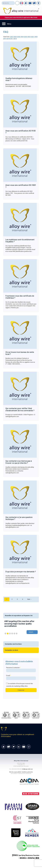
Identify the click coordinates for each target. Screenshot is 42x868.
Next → (30, 599)
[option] (21, 627)
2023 (26, 37)
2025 (19, 37)
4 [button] (12, 634)
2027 (12, 37)
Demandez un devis (12, 650)
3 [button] (10, 634)
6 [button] (17, 634)
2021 (33, 37)
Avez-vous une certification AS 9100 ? (20, 132)
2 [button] (8, 634)
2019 (5, 39)
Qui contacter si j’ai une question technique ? (19, 518)
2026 (15, 37)
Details (31, 632)
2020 (36, 37)
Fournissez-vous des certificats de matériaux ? (20, 297)
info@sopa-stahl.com (27, 769)
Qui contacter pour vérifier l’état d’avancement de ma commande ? (20, 409)
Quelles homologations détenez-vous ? (19, 79)
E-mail (21, 677)
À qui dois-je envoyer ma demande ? (21, 572)
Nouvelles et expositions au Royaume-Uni (19, 616)
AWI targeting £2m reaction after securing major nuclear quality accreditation (19, 624)
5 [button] (14, 634)
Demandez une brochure (13, 644)
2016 (15, 39)
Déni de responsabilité (15, 772)
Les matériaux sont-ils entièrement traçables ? (20, 241)
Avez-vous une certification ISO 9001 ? (21, 186)
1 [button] (5, 634)
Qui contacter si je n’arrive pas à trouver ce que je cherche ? (19, 462)
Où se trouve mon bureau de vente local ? (20, 353)
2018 (8, 39)
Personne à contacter (21, 669)
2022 (29, 37)
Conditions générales (27, 772)
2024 (22, 37)
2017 (12, 39)
